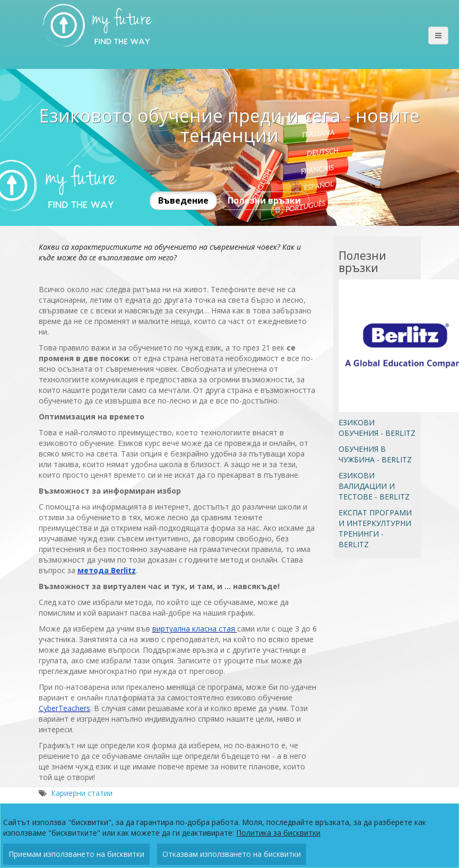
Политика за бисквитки (278, 833)
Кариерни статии (82, 793)
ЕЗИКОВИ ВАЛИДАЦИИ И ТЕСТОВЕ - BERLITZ (374, 486)
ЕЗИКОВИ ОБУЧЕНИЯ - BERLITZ (377, 428)
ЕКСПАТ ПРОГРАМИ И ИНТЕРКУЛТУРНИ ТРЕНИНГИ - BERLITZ (375, 528)
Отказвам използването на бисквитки (232, 854)
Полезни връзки (264, 200)
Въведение (183, 200)
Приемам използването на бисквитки (76, 854)
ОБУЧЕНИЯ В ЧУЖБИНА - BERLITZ (375, 454)
